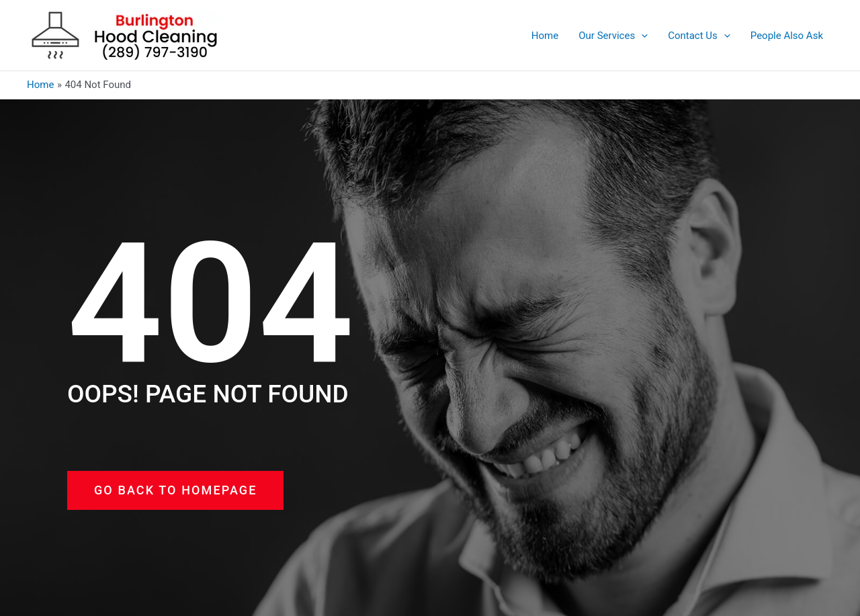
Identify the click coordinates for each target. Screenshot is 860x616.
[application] (641, 36)
